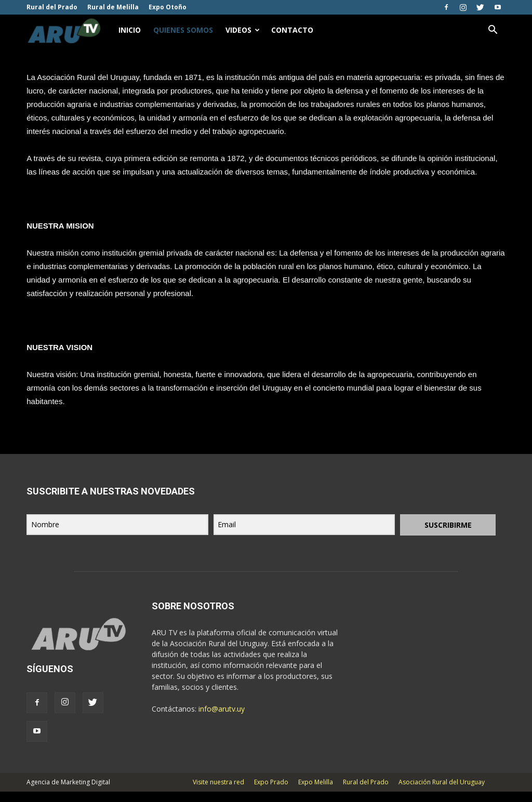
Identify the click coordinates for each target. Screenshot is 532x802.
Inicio (130, 30)
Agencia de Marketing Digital (68, 792)
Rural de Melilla (113, 7)
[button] (493, 30)
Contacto (292, 30)
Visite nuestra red (218, 792)
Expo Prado (271, 792)
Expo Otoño (168, 7)
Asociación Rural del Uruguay (442, 792)
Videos (243, 30)
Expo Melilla (316, 792)
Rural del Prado (52, 7)
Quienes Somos (183, 30)
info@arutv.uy (222, 719)
